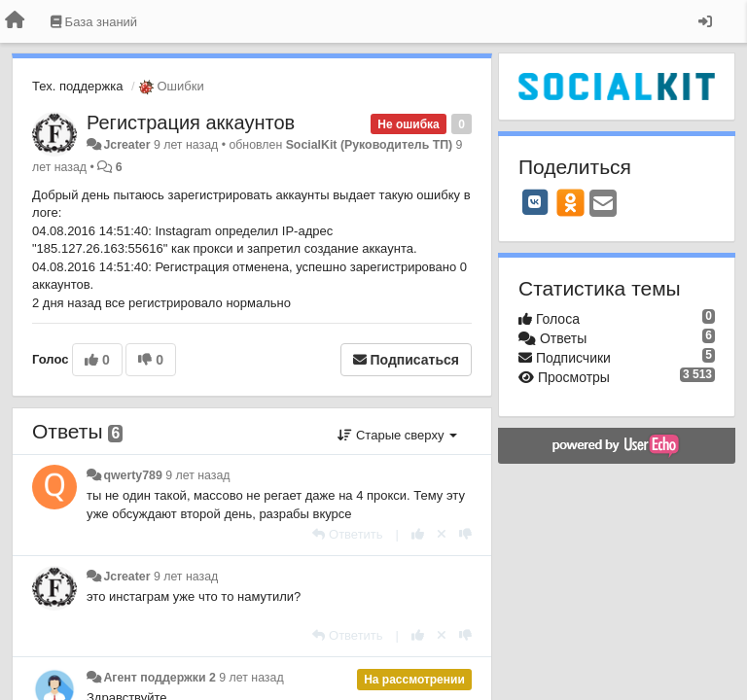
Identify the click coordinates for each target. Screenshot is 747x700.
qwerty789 (132, 475)
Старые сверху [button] (397, 435)
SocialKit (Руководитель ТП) (370, 145)
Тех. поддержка (77, 86)
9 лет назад (197, 475)
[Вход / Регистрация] (705, 21)
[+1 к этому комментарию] (418, 534)
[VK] (535, 202)
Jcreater (126, 145)
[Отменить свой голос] (442, 534)
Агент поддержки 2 (159, 678)
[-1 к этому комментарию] (465, 534)
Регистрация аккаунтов (191, 122)
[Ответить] (347, 534)
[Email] (603, 205)
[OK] (570, 202)
